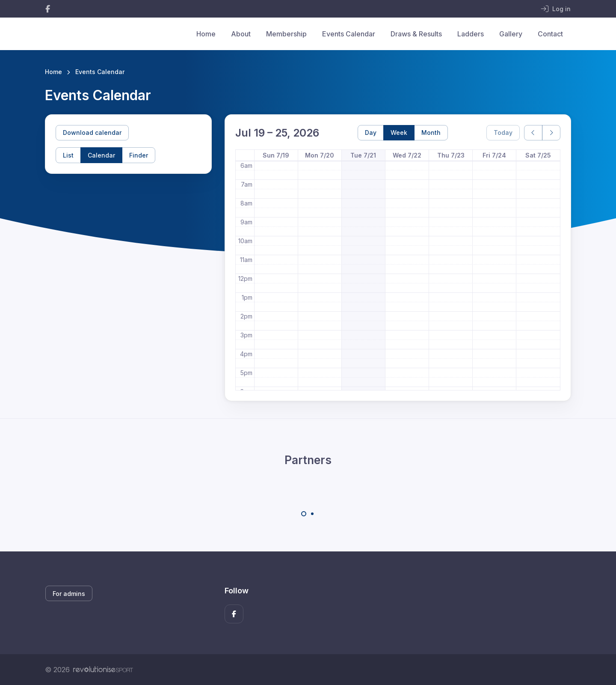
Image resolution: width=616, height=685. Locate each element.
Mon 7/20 (320, 155)
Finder (139, 155)
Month (431, 133)
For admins (69, 594)
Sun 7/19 (276, 155)
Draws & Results (416, 34)
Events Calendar (349, 34)
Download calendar (92, 133)
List (68, 155)
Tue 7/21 (363, 155)
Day (371, 133)
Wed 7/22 (407, 155)
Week (399, 133)
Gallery (511, 34)
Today (503, 133)
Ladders (471, 34)
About (241, 34)
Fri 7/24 (494, 155)
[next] (551, 133)
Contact (550, 34)
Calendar (101, 155)
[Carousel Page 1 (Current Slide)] (304, 514)
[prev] (533, 133)
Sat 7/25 (538, 155)
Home (206, 34)
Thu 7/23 (451, 155)
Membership (286, 34)
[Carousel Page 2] (312, 514)
